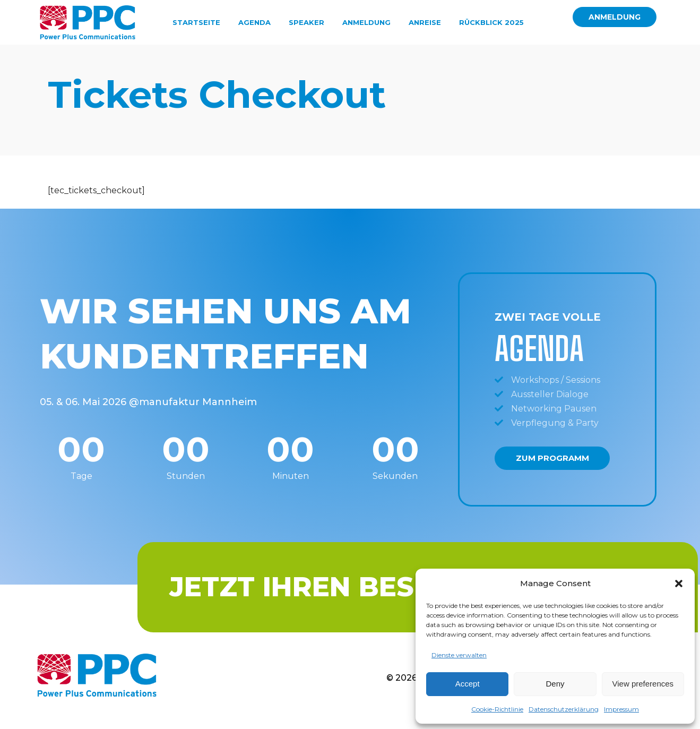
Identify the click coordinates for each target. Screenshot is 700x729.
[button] (679, 584)
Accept (468, 684)
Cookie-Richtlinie (497, 709)
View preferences (643, 684)
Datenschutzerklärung (564, 709)
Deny (555, 684)
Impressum (621, 709)
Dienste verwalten (459, 655)
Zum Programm (552, 469)
